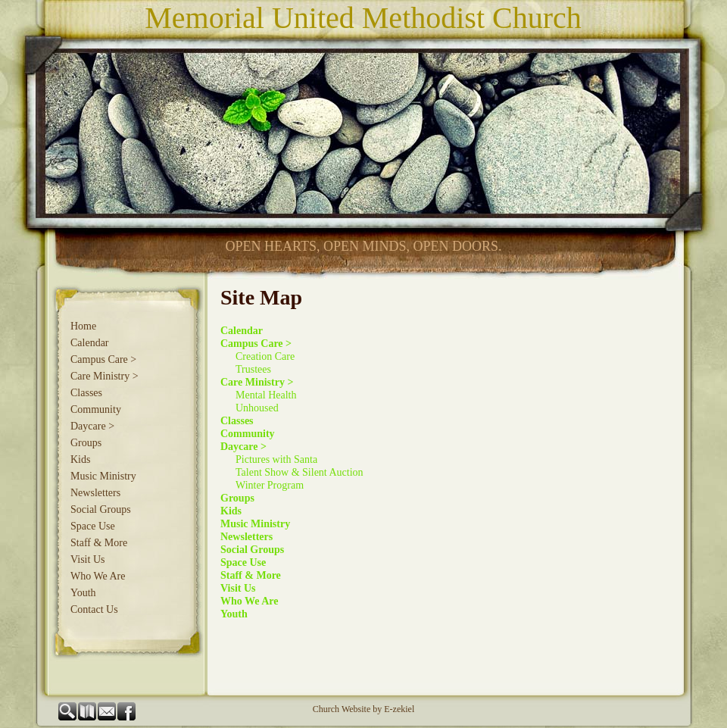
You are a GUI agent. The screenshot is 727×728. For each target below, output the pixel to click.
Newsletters (95, 493)
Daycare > (92, 426)
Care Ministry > (105, 376)
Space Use (93, 526)
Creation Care (265, 356)
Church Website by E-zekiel (363, 709)
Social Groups (101, 509)
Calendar (90, 343)
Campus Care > (103, 359)
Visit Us (87, 559)
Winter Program (270, 485)
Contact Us (94, 609)
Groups (86, 443)
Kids (80, 459)
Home (83, 326)
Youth (83, 593)
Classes (86, 393)
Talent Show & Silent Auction (300, 472)
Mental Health (266, 395)
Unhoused (257, 408)
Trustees (253, 369)
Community (96, 409)
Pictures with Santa (276, 459)
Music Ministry (103, 476)
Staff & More (99, 543)
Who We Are (98, 576)
